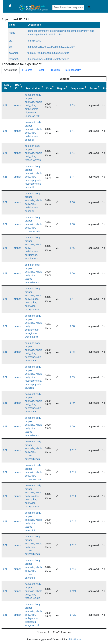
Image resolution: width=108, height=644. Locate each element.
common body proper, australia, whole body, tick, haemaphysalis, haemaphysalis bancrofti (33, 177)
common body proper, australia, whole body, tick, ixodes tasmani (33, 153)
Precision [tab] (55, 70)
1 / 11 (73, 472)
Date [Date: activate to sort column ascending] (49, 88)
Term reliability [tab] (73, 70)
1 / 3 (72, 105)
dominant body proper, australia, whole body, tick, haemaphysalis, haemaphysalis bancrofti (33, 377)
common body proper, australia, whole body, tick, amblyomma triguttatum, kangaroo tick (33, 615)
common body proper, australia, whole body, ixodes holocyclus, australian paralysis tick (33, 299)
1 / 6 (72, 202)
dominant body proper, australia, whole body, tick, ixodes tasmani (33, 472)
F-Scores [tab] (27, 70)
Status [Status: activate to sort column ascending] (93, 88)
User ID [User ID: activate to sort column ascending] (18, 87)
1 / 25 (73, 615)
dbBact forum (74, 639)
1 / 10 (73, 450)
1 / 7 (72, 299)
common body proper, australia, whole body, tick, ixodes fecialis (33, 224)
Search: (83, 79)
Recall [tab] (41, 70)
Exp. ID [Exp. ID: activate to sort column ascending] (7, 87)
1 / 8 (72, 326)
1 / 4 (72, 131)
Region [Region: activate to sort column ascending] (61, 88)
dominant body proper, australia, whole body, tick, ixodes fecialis (33, 591)
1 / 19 (73, 569)
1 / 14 (73, 496)
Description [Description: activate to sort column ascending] (33, 88)
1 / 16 (73, 522)
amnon (18, 105)
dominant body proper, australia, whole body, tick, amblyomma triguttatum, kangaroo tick (33, 105)
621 (5, 105)
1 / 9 (72, 377)
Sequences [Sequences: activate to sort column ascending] (77, 88)
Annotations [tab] (11, 70)
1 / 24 (73, 591)
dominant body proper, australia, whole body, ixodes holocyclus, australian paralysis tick (33, 496)
